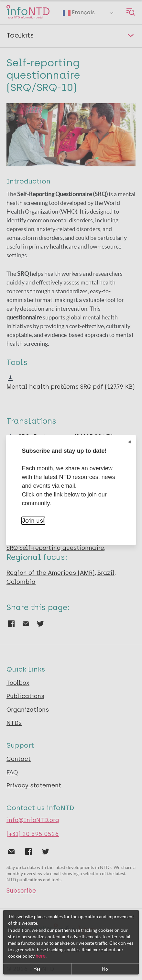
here (41, 956)
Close (129, 442)
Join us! (33, 521)
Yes (37, 969)
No (105, 969)
